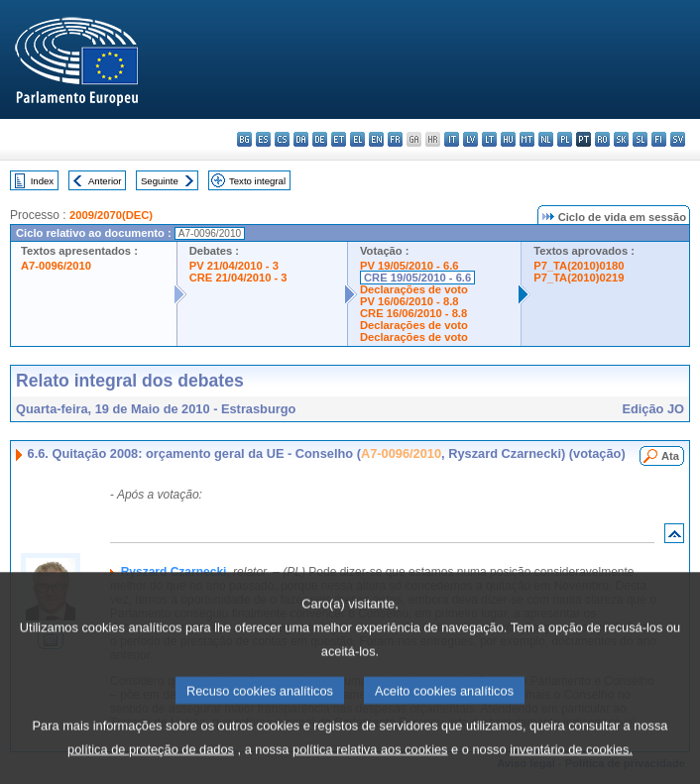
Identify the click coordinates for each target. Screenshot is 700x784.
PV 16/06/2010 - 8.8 (409, 301)
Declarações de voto (414, 289)
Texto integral (257, 181)
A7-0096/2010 (56, 266)
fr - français (395, 139)
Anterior (105, 181)
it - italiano (452, 139)
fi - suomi (659, 139)
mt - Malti (527, 139)
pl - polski (565, 139)
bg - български (244, 139)
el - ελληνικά (357, 139)
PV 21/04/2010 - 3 (234, 266)
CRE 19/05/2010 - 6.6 (417, 278)
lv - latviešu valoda (470, 139)
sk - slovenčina (621, 139)
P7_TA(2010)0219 (579, 278)
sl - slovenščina (640, 139)
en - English (376, 139)
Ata (670, 456)
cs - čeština (282, 139)
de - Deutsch (320, 139)
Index (42, 181)
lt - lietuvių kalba (489, 139)
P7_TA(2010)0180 (579, 266)
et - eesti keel (339, 139)
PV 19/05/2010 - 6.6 (409, 266)
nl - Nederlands (546, 139)
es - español (263, 139)
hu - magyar (508, 139)
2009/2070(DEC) (111, 215)
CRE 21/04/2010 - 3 (238, 278)
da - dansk (301, 139)
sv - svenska (678, 139)
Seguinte (160, 181)
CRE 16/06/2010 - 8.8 (413, 313)
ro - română (602, 139)
